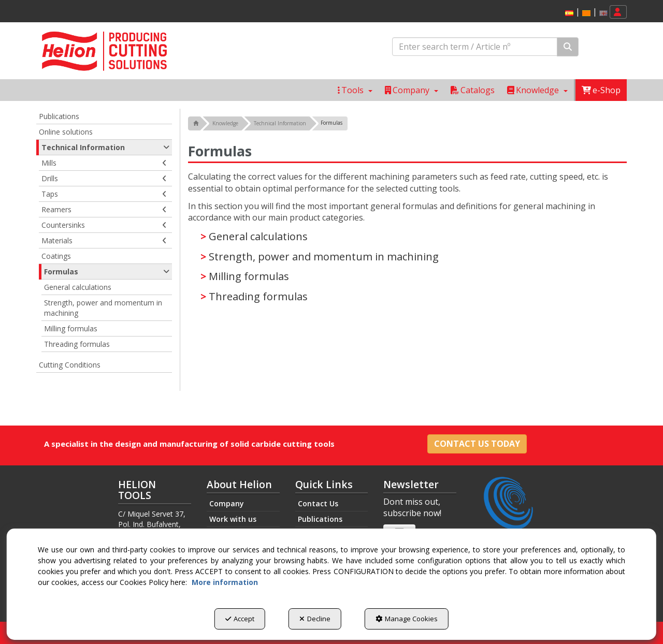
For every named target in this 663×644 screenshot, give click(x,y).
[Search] (568, 47)
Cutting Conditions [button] (70, 365)
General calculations (258, 236)
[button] (569, 13)
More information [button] (225, 582)
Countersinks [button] (104, 225)
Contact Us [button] (318, 503)
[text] (475, 47)
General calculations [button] (78, 287)
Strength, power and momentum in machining (324, 257)
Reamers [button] (104, 210)
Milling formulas (249, 276)
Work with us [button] (233, 519)
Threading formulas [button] (77, 344)
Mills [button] (104, 163)
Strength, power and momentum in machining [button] (103, 308)
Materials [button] (104, 241)
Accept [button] (240, 619)
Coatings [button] (56, 256)
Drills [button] (104, 179)
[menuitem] (585, 12)
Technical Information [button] (105, 148)
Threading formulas (258, 296)
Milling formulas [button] (71, 328)
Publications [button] (59, 116)
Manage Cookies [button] (407, 619)
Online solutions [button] (66, 132)
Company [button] (227, 503)
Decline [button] (315, 619)
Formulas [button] (107, 272)
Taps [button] (104, 194)
